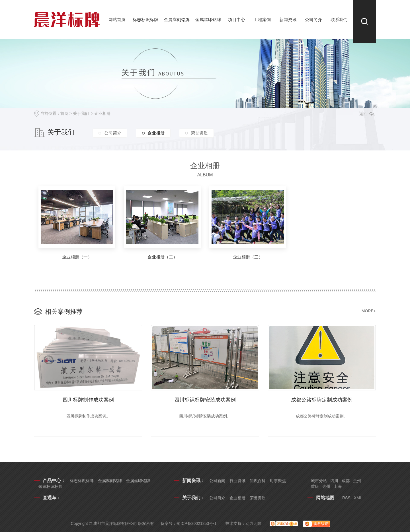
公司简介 (313, 20)
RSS (346, 498)
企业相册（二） (162, 257)
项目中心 (237, 20)
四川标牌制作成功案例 (88, 400)
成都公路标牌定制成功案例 (322, 400)
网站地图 (325, 498)
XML (358, 498)
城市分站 (319, 481)
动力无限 (253, 523)
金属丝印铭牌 (208, 20)
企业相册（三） (248, 257)
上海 (338, 486)
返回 (367, 114)
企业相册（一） (77, 257)
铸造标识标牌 (50, 486)
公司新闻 (217, 481)
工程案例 (262, 20)
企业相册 (102, 113)
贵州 (357, 481)
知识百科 (258, 481)
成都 (346, 481)
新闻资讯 (288, 20)
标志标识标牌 (145, 20)
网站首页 (117, 20)
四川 (334, 481)
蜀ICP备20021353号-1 (196, 523)
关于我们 (81, 113)
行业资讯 (237, 481)
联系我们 (339, 20)
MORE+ (369, 311)
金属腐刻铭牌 (177, 20)
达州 (326, 486)
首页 (64, 113)
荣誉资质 (199, 133)
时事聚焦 (278, 481)
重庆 (315, 486)
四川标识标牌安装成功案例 (205, 400)
